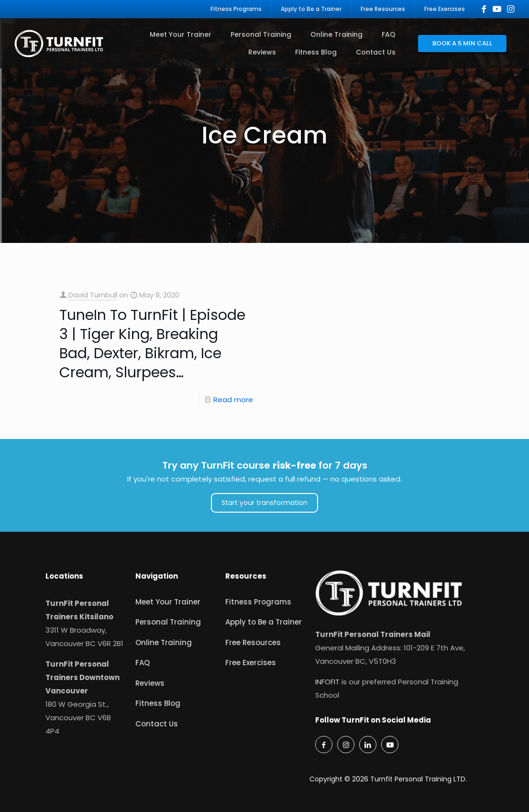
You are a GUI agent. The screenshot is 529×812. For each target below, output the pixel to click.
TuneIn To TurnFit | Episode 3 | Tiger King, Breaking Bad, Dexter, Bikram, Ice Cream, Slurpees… (152, 344)
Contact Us (157, 724)
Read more (233, 400)
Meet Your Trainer (168, 602)
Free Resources (253, 642)
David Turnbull (93, 295)
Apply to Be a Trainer (264, 622)
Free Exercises (251, 663)
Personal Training (168, 622)
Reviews (150, 683)
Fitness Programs (258, 602)
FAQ (143, 663)
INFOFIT (327, 682)
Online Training (164, 642)
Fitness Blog (158, 703)
